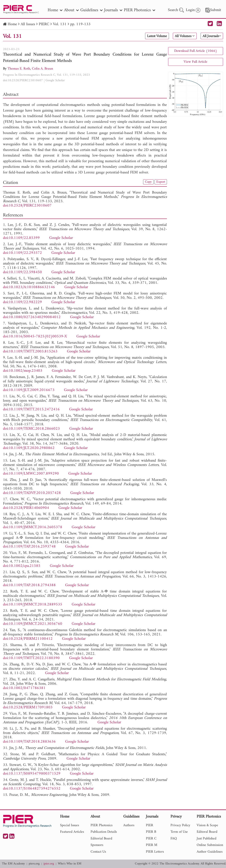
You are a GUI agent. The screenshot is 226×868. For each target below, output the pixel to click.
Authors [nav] (129, 825)
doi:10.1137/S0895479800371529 (32, 774)
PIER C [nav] (151, 839)
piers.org (34, 864)
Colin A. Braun (42, 69)
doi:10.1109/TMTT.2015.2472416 (31, 409)
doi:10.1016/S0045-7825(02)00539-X (35, 337)
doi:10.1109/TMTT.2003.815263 (30, 352)
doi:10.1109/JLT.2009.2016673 (29, 390)
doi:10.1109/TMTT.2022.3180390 (31, 658)
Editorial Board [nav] (101, 839)
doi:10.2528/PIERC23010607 (23, 80)
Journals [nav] (113, 10)
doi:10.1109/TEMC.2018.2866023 (31, 429)
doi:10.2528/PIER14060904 (26, 508)
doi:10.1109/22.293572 (22, 253)
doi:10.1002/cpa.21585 (22, 566)
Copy (147, 182)
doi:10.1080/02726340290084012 (32, 317)
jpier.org (49, 864)
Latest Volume (151, 36)
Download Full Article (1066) (196, 51)
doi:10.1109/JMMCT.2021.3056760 (33, 624)
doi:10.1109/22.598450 (22, 272)
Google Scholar (55, 80)
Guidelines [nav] (91, 10)
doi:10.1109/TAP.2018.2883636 (29, 742)
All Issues (28, 24)
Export (160, 182)
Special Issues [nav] (69, 825)
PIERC (44, 24)
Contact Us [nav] (98, 852)
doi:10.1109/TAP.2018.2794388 (29, 585)
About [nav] (71, 10)
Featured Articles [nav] (72, 832)
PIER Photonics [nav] (139, 10)
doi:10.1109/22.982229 (22, 302)
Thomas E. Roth (19, 69)
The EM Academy (13, 864)
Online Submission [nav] (210, 845)
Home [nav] (55, 10)
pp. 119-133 (80, 24)
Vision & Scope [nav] (207, 825)
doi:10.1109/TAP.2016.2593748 (29, 547)
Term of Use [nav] (179, 832)
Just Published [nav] (207, 839)
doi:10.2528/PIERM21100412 (28, 639)
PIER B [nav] (151, 832)
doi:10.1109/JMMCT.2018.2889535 (33, 605)
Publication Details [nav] (104, 832)
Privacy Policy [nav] (180, 825)
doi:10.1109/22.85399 (21, 238)
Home (12, 24)
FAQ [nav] (174, 839)
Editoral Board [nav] (207, 832)
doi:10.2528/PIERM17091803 (28, 707)
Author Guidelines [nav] (210, 852)
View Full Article (195, 62)
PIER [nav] (150, 825)
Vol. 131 (60, 24)
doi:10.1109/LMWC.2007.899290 (31, 474)
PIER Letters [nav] (155, 852)
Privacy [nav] (176, 817)
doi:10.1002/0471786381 (24, 688)
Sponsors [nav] (97, 845)
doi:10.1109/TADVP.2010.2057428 (32, 493)
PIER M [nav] (152, 845)
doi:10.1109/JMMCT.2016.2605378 (33, 527)
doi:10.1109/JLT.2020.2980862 (29, 448)
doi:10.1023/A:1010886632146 (29, 287)
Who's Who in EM (70, 864)
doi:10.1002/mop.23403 (23, 371)
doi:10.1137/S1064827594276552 (32, 789)
